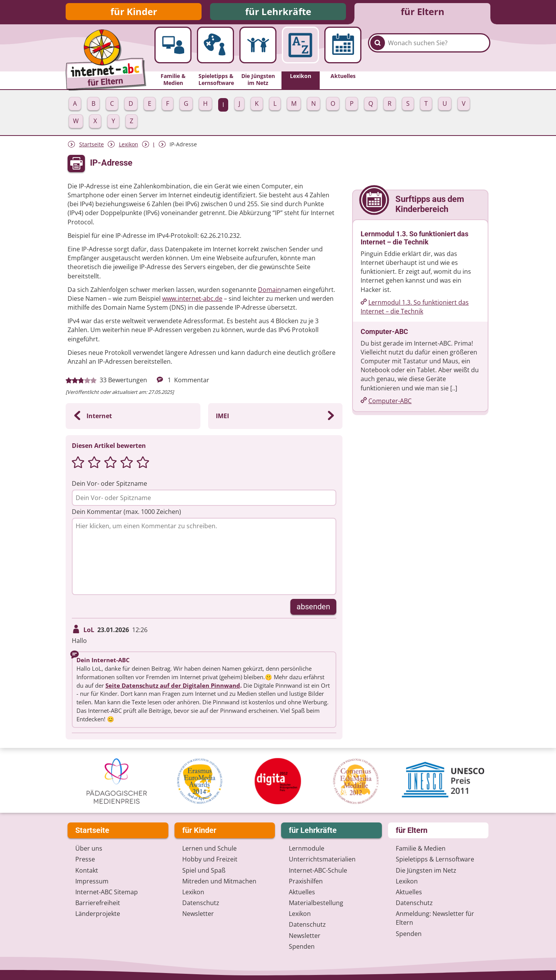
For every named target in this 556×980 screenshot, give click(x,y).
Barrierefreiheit (98, 903)
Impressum (92, 881)
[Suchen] (378, 51)
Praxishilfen (306, 881)
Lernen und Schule (209, 849)
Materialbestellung (316, 903)
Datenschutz (201, 903)
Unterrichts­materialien (322, 860)
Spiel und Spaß (204, 870)
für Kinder (134, 13)
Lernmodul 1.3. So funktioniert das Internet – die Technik (415, 309)
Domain (270, 292)
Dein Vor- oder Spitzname (109, 485)
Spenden (302, 946)
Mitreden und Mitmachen (219, 881)
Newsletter (198, 914)
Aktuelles (302, 892)
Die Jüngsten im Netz (426, 870)
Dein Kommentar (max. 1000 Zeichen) (126, 514)
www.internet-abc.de (192, 301)
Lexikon (129, 147)
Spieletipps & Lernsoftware (435, 860)
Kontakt (87, 870)
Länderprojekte (98, 914)
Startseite (92, 147)
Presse (85, 860)
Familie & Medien (421, 849)
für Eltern (423, 13)
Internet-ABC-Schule (318, 870)
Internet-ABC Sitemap (107, 892)
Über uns (89, 849)
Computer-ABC (390, 403)
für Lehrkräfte (278, 13)
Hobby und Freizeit (210, 860)
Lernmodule (307, 849)
